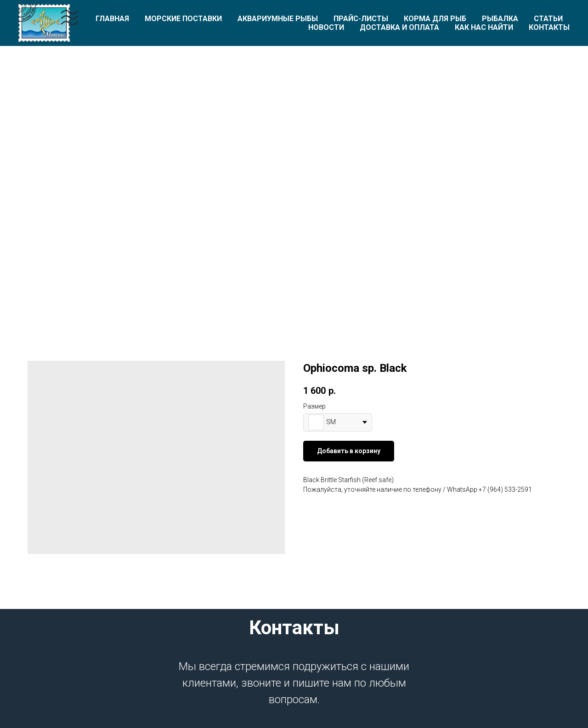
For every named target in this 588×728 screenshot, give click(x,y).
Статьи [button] (548, 19)
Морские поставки (183, 19)
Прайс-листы (361, 19)
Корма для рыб (435, 19)
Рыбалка (500, 19)
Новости (326, 27)
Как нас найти (484, 27)
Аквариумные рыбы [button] (278, 19)
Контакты (549, 27)
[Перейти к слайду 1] (294, 292)
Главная (112, 19)
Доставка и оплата (399, 27)
